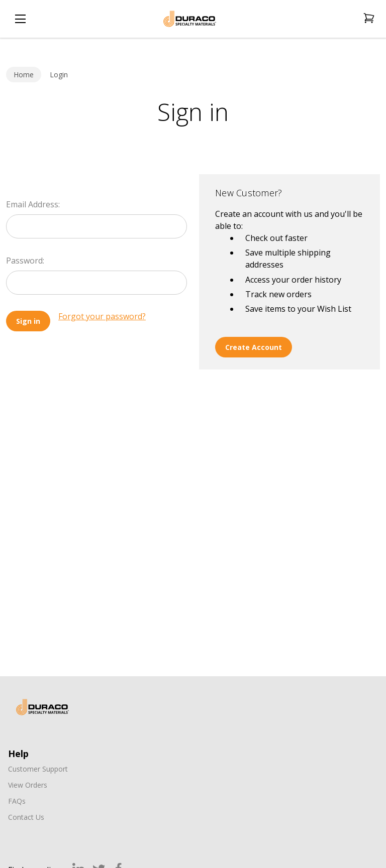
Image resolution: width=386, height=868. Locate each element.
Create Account (254, 347)
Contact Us (26, 817)
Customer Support (38, 769)
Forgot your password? (102, 316)
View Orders (28, 785)
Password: (25, 261)
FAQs (17, 801)
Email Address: (33, 204)
